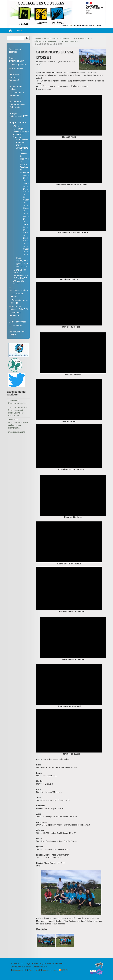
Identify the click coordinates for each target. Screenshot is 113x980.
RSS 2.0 (64, 970)
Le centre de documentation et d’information (17, 104)
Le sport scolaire (51, 39)
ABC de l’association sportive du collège (21, 129)
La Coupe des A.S (20, 275)
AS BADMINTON (20, 270)
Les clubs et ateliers (18, 290)
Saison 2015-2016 (26, 219)
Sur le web (17, 325)
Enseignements (20, 64)
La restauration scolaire (16, 88)
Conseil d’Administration (17, 59)
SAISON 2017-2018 (69, 41)
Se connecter (18, 970)
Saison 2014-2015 (26, 211)
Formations (18, 68)
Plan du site (32, 970)
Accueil (38, 39)
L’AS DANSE (18, 281)
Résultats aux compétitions (46, 41)
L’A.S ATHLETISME (81, 39)
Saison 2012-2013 (26, 203)
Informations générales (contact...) (15, 77)
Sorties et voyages (18, 322)
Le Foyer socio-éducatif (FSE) (19, 115)
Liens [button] (19, 31)
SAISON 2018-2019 (27, 243)
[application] (69, 115)
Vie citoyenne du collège (17, 333)
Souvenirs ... (18, 284)
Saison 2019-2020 (26, 252)
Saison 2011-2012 (26, 194)
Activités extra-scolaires (16, 50)
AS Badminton (22, 140)
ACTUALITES (18, 134)
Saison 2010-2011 (26, 186)
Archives (65, 39)
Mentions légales (49, 970)
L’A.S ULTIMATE (20, 278)
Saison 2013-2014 (26, 178)
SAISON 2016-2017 (27, 227)
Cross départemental (17, 432)
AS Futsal (20, 142)
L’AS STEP (17, 273)
